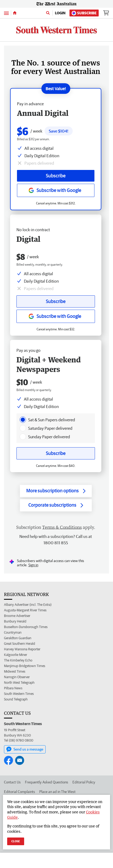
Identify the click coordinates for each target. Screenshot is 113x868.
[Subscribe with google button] (56, 316)
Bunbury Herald (15, 621)
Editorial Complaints (19, 792)
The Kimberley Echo (18, 660)
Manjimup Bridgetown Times (25, 666)
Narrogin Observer (17, 677)
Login (60, 13)
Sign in (33, 565)
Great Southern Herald (19, 644)
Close (16, 841)
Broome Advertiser (17, 616)
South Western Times (19, 694)
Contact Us (12, 782)
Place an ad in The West (57, 792)
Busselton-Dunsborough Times (26, 627)
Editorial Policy (84, 782)
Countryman (13, 632)
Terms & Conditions (62, 527)
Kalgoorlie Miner (16, 655)
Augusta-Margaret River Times (25, 610)
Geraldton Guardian (18, 638)
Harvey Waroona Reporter (22, 649)
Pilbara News (13, 688)
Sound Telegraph (16, 699)
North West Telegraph (19, 683)
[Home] (15, 13)
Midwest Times (15, 671)
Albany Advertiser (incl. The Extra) (28, 605)
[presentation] (23, 420)
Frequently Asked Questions (47, 782)
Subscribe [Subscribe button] (56, 301)
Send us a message (25, 749)
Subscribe (84, 13)
